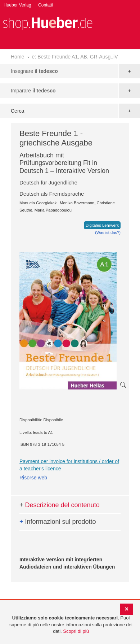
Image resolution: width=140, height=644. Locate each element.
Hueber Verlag (17, 5)
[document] (71, 625)
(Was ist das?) (108, 232)
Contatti (46, 5)
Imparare (33, 91)
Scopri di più (76, 631)
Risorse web (33, 478)
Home (17, 57)
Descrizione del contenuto (60, 505)
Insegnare (34, 71)
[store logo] (48, 23)
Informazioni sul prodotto (58, 522)
